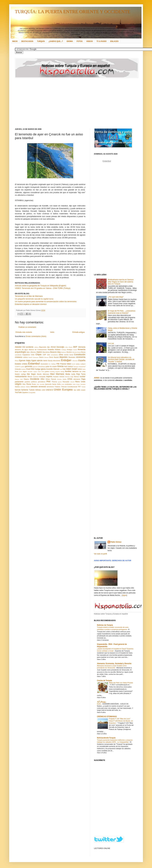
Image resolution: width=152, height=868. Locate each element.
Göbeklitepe (41, 367)
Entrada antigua (79, 332)
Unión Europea (63, 390)
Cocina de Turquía (105, 681)
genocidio (29, 366)
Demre (46, 357)
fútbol (69, 364)
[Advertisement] (64, 103)
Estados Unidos (21, 364)
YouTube (18, 392)
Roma (29, 384)
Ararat (75, 350)
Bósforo (69, 352)
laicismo (75, 372)
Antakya (64, 350)
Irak (61, 369)
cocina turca (68, 355)
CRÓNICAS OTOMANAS (107, 717)
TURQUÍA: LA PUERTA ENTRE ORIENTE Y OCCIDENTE (73, 12)
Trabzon (57, 387)
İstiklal (80, 369)
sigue (124, 595)
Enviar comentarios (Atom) (36, 336)
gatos (23, 367)
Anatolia (51, 350)
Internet (56, 369)
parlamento (19, 382)
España (82, 360)
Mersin (30, 377)
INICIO (15, 41)
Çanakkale (18, 355)
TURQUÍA (41, 41)
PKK (49, 382)
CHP (44, 355)
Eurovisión (44, 364)
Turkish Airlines (35, 390)
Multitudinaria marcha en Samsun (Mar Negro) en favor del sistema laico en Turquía (121, 282)
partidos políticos (31, 382)
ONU (42, 379)
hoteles (24, 369)
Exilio (99, 704)
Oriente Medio (62, 379)
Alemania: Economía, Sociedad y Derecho (114, 664)
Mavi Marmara (57, 374)
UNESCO (49, 390)
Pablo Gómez (116, 542)
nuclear (82, 377)
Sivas (78, 384)
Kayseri (58, 372)
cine (48, 355)
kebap (63, 372)
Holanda (18, 369)
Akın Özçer (69, 347)
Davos (41, 357)
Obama (26, 379)
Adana (36, 347)
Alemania (82, 347)
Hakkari (70, 366)
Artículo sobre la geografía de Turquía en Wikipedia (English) (41, 286)
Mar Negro (31, 374)
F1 (50, 364)
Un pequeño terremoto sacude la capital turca (34, 299)
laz (80, 372)
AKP (75, 347)
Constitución (80, 355)
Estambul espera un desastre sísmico (31, 304)
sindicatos (68, 384)
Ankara (58, 350)
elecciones (57, 361)
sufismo (23, 387)
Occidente (35, 379)
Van (75, 390)
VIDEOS (90, 41)
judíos (47, 372)
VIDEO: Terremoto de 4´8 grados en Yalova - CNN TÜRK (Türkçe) (43, 288)
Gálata (78, 364)
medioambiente (21, 377)
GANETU (18, 367)
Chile (33, 355)
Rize (24, 384)
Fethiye (53, 364)
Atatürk (39, 352)
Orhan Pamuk (51, 379)
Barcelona (46, 352)
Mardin (39, 374)
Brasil (79, 352)
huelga (38, 369)
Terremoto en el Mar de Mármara (29, 296)
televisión (34, 387)
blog (59, 352)
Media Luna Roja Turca (75, 374)
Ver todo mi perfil (101, 554)
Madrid (17, 374)
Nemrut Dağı (69, 377)
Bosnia (75, 352)
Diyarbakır (72, 357)
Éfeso (17, 361)
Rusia (34, 384)
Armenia (82, 349)
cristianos (19, 357)
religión (18, 384)
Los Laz (111, 343)
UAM (43, 390)
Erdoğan (66, 360)
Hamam (76, 367)
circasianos (54, 355)
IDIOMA (70, 41)
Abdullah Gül (20, 347)
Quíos (60, 382)
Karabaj (52, 372)
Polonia (54, 382)
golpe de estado (51, 366)
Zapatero (25, 392)
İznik (20, 372)
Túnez (83, 387)
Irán (64, 369)
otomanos (77, 379)
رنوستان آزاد (102, 702)
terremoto (42, 387)
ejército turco (42, 361)
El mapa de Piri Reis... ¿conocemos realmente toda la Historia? (122, 312)
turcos (18, 390)
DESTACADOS (27, 41)
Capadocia (26, 355)
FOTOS (80, 41)
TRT (79, 387)
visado (83, 390)
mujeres (49, 377)
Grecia (60, 366)
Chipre (38, 355)
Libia (84, 372)
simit (63, 384)
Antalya (70, 350)
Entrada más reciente (24, 332)
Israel (74, 369)
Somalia (83, 384)
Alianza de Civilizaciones (38, 350)
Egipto (34, 361)
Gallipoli (83, 364)
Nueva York (19, 379)
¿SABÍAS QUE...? (56, 41)
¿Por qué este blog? (116, 297)
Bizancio (53, 352)
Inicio (52, 332)
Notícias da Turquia (105, 625)
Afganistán (43, 347)
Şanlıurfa (48, 384)
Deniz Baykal (54, 357)
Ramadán (66, 382)
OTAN (70, 379)
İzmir (17, 372)
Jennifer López (32, 372)
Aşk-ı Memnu (31, 352)
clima (61, 355)
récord (72, 382)
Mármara (46, 374)
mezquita (42, 377)
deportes (63, 357)
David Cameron (33, 357)
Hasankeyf (82, 367)
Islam (69, 369)
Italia (84, 369)
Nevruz (76, 377)
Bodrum (64, 352)
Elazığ (50, 361)
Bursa (83, 352)
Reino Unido (80, 382)
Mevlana (36, 377)
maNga (23, 374)
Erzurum (75, 361)
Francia (63, 364)
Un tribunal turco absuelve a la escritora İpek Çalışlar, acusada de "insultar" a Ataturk (121, 359)
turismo (25, 390)
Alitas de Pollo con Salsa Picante (121, 683)
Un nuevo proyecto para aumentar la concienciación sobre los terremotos (46, 301)
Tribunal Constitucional (69, 387)
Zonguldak (32, 392)
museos (56, 377)
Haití (66, 366)
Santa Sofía (56, 384)
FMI (58, 364)
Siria (74, 384)
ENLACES (114, 41)
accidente (30, 347)
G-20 (73, 364)
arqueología (20, 352)
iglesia (43, 369)
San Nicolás (41, 384)
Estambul (34, 364)
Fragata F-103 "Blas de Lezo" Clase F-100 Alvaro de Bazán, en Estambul (121, 721)
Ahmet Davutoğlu (58, 347)
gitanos (35, 367)
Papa (83, 379)
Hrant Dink (30, 369)
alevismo (18, 350)
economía (81, 357)
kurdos (68, 371)
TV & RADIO (101, 41)
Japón (25, 372)
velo (79, 390)
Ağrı (48, 347)
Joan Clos (41, 372)
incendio (50, 369)
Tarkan (28, 387)
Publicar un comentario (27, 327)
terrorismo (50, 387)
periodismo (42, 382)
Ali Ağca (25, 350)
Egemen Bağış (25, 361)
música (62, 377)
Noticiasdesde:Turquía (106, 738)
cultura (25, 357)
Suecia (17, 387)
